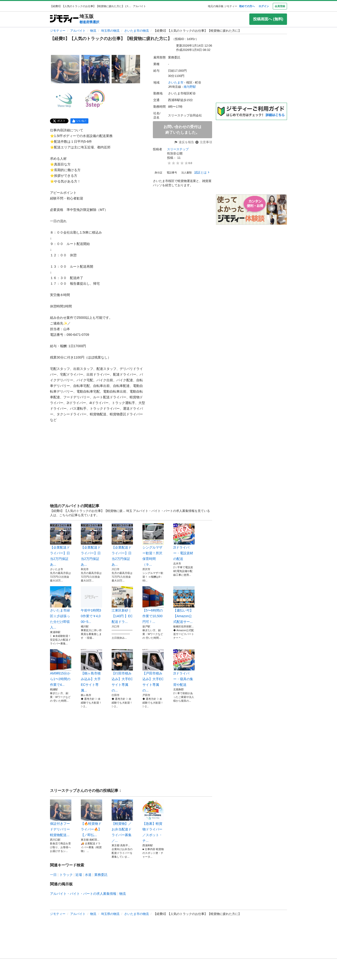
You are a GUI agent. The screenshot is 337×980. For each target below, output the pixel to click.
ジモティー (58, 31)
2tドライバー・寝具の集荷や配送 (184, 668)
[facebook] (79, 121)
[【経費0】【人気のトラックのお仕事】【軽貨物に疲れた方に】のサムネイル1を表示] (65, 69)
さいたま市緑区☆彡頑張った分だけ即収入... (61, 608)
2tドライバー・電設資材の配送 (184, 542)
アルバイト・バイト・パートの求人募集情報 (83, 894)
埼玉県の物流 (110, 31)
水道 (88, 875)
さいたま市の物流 (137, 31)
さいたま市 (176, 82)
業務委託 (101, 875)
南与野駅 (190, 87)
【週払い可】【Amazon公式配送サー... (184, 605)
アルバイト (78, 31)
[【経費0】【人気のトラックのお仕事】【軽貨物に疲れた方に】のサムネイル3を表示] (126, 69)
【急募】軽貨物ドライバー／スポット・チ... (153, 821)
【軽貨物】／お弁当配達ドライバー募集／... (122, 821)
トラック (66, 875)
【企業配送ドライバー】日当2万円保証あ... (61, 545)
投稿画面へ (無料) (268, 19)
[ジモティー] (64, 19)
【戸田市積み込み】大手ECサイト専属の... (153, 671)
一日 (53, 875)
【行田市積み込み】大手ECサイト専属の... (122, 671)
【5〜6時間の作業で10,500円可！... (153, 605)
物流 (93, 31)
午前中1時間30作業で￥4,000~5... (91, 605)
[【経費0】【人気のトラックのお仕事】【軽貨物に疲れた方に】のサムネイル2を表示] (96, 69)
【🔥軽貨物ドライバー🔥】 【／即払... (91, 818)
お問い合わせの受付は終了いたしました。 (182, 130)
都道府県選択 (89, 22)
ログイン (264, 6)
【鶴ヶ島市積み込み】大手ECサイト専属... (91, 671)
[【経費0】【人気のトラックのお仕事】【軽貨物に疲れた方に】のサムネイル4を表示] (65, 99)
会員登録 (280, 6)
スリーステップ (178, 149)
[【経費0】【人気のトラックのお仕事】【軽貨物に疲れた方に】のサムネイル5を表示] (96, 99)
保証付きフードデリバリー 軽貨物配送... (61, 818)
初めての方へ (247, 6)
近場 (79, 875)
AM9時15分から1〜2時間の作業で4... (61, 668)
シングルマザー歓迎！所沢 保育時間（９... (153, 545)
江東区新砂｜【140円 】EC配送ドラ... (122, 605)
